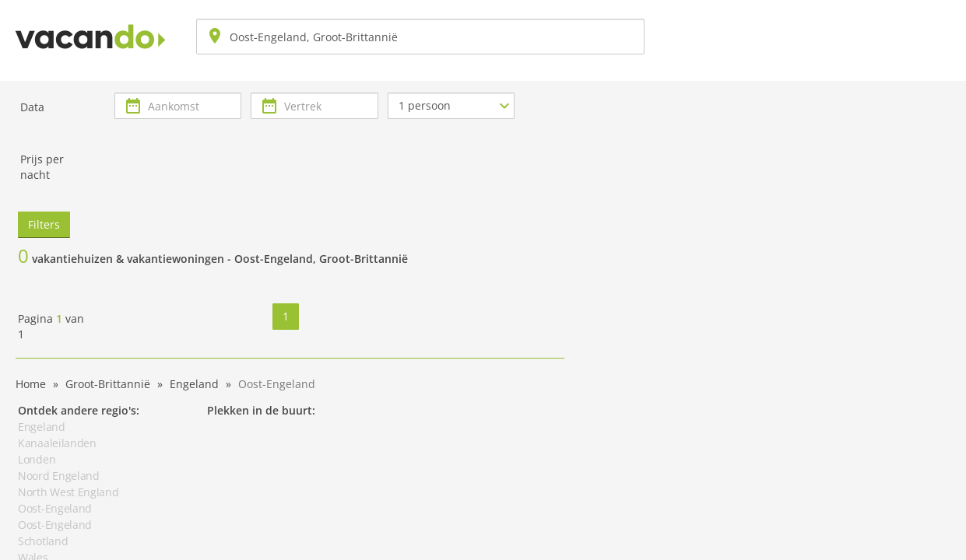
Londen (37, 459)
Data (32, 107)
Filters (44, 224)
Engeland (42, 427)
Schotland (43, 541)
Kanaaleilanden (57, 443)
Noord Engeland (59, 476)
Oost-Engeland (55, 508)
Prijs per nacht (42, 167)
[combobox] (420, 37)
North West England (68, 492)
